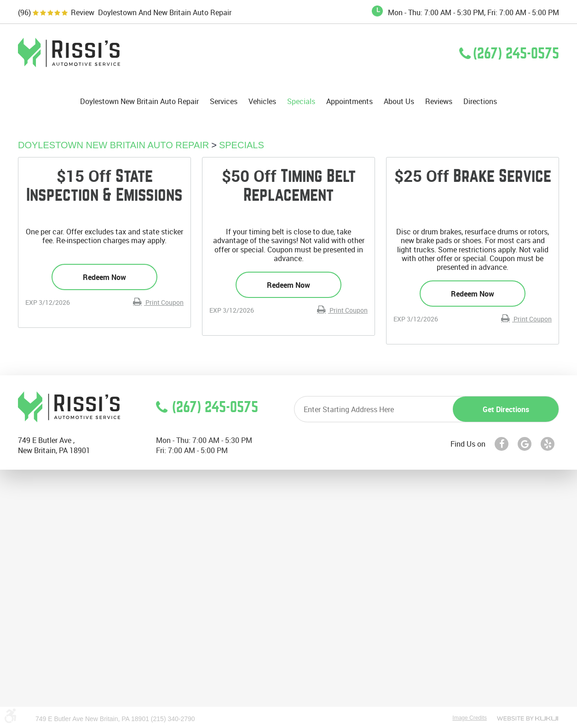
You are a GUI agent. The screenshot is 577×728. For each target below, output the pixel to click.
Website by (528, 718)
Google (525, 444)
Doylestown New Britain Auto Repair (139, 102)
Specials (301, 102)
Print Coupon (164, 302)
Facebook (502, 444)
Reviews (439, 102)
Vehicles (262, 102)
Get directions (506, 409)
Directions (480, 102)
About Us (399, 102)
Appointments (349, 102)
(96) (24, 13)
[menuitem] (139, 101)
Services (224, 102)
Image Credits (470, 718)
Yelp (548, 444)
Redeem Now (104, 277)
